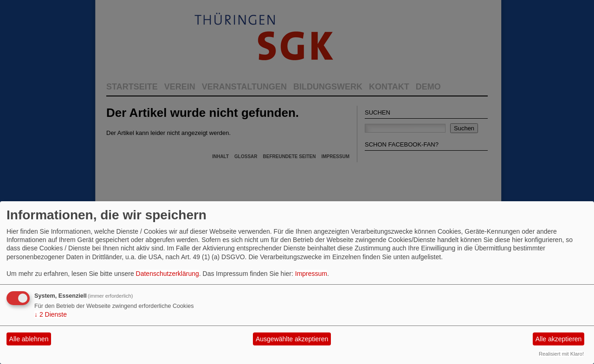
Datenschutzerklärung (168, 274)
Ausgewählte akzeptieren (292, 339)
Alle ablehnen (29, 339)
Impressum (311, 274)
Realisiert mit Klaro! (561, 354)
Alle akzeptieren (559, 339)
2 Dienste (51, 314)
